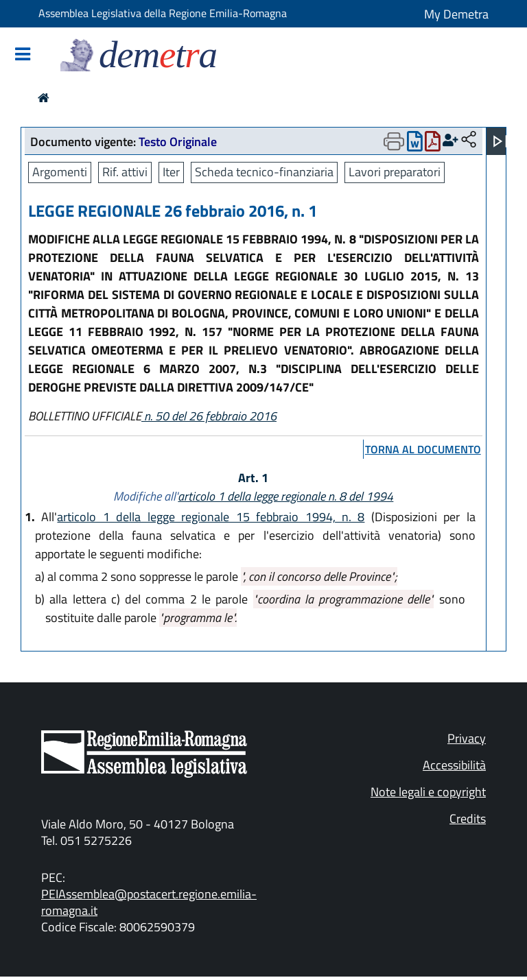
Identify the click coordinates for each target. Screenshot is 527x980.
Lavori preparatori (395, 172)
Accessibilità (454, 765)
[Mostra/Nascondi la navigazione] (23, 55)
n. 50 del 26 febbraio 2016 (209, 416)
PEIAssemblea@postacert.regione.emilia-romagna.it (149, 902)
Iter (171, 172)
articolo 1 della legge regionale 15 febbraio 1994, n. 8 (211, 517)
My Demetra (456, 14)
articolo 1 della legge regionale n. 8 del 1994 (285, 496)
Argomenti (60, 172)
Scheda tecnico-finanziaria (264, 172)
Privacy (467, 738)
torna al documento (423, 449)
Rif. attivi (125, 172)
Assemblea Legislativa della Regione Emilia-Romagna (163, 13)
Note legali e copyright (428, 792)
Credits (468, 818)
